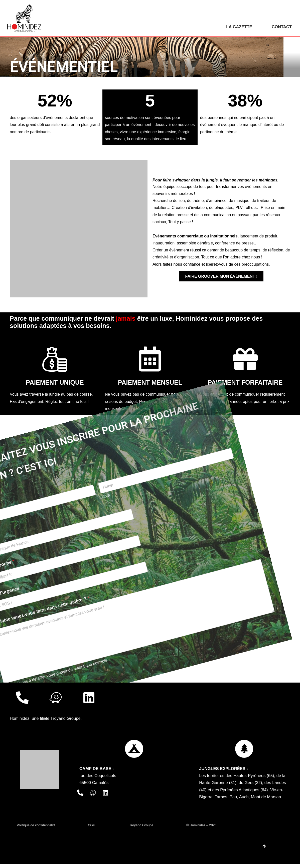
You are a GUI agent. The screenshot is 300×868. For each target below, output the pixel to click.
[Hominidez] (26, 18)
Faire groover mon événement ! (221, 278)
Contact (281, 27)
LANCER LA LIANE (29, 620)
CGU (92, 829)
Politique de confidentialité (37, 829)
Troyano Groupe (67, 720)
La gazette (238, 27)
